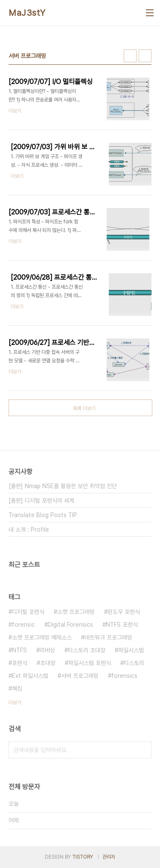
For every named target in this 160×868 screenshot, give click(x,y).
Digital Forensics (70, 625)
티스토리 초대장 (87, 650)
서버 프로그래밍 (80, 676)
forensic (23, 625)
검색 (143, 750)
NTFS (19, 650)
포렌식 (20, 663)
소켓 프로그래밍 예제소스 (42, 637)
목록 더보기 (84, 408)
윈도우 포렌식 (124, 612)
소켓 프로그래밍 (76, 612)
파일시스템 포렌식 (90, 663)
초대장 (48, 663)
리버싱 (47, 650)
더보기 (15, 703)
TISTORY (83, 857)
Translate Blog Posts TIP (43, 515)
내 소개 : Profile (29, 529)
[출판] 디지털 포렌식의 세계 (41, 501)
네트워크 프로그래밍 (108, 637)
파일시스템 (131, 650)
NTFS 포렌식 (122, 625)
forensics (124, 676)
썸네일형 (130, 56)
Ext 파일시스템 (30, 676)
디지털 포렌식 (28, 612)
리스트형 (145, 56)
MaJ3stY (27, 13)
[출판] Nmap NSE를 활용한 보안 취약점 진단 (63, 486)
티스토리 (134, 663)
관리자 (109, 857)
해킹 (17, 689)
